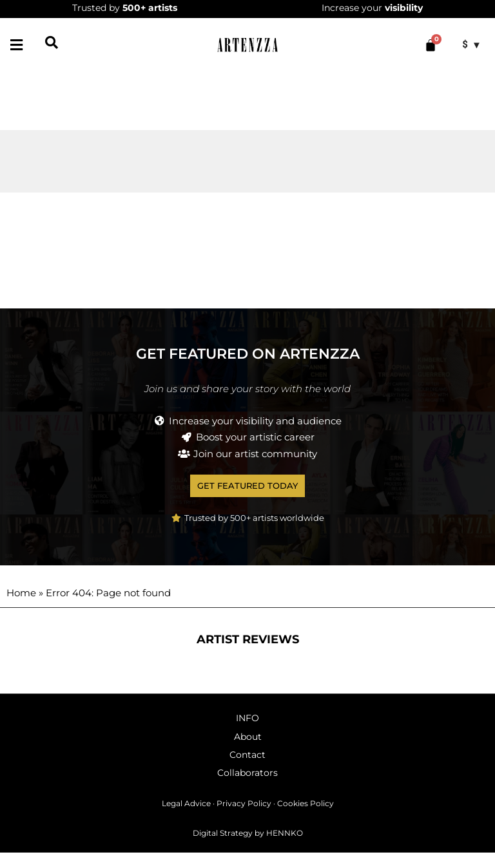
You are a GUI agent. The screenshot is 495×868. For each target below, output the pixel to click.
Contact (247, 769)
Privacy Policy (244, 818)
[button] (16, 45)
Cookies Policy (306, 818)
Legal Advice (186, 818)
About (248, 751)
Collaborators (247, 788)
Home (21, 608)
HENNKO (285, 848)
